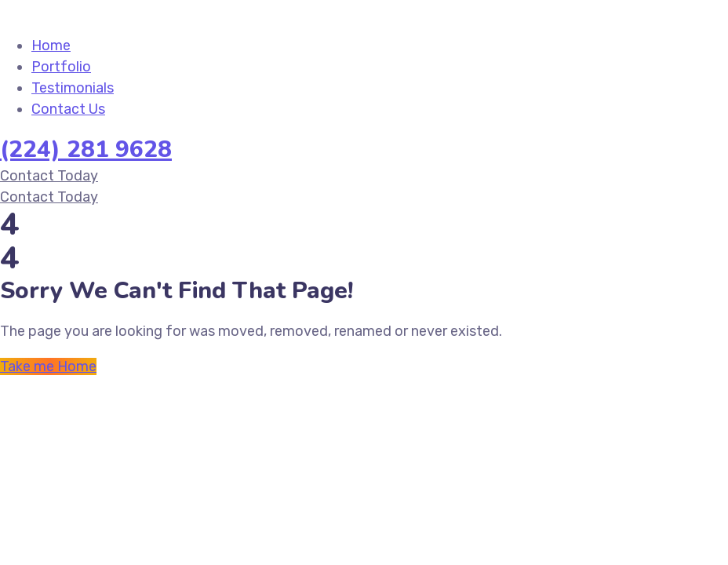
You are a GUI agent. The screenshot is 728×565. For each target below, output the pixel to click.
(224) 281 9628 (86, 149)
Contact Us (68, 109)
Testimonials (73, 88)
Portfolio (61, 67)
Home (51, 46)
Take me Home (48, 366)
